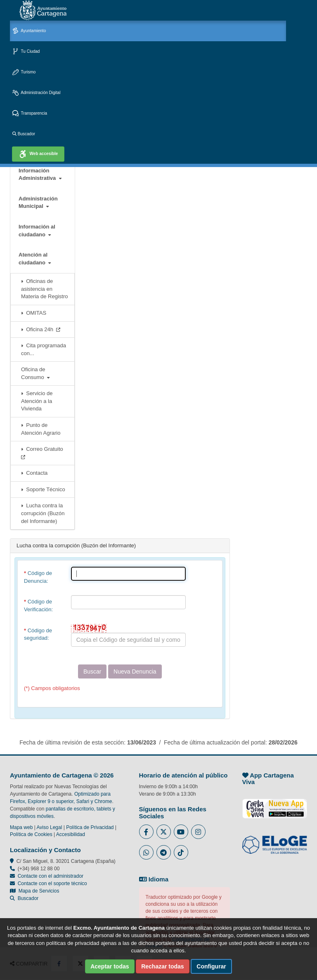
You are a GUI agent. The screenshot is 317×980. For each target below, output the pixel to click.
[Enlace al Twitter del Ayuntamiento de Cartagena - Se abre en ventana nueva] (164, 832)
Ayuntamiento (29, 31)
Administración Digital (36, 93)
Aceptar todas (110, 966)
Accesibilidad (71, 834)
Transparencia (30, 114)
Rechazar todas (162, 966)
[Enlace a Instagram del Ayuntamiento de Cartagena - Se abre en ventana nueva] (198, 832)
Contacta (34, 473)
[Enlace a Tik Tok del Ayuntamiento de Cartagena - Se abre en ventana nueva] (181, 852)
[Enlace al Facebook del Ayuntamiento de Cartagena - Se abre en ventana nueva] (146, 832)
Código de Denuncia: (38, 577)
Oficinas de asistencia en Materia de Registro (44, 289)
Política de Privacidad (90, 827)
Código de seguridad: (38, 634)
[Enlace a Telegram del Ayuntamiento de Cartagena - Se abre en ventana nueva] (164, 852)
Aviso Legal (50, 827)
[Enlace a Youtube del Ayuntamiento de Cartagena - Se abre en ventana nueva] (181, 832)
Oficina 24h (41, 329)
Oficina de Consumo (35, 373)
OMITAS (34, 313)
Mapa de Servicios (34, 891)
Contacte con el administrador (51, 876)
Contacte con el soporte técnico (52, 883)
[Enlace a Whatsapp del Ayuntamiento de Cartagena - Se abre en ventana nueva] (146, 852)
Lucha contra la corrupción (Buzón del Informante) (43, 513)
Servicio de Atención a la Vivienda (37, 401)
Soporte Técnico (43, 489)
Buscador (24, 134)
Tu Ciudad (26, 52)
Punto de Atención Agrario (41, 429)
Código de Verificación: (38, 605)
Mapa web (21, 827)
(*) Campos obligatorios (52, 688)
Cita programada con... (44, 349)
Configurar (211, 966)
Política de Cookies (31, 834)
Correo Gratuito (44, 452)
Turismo (24, 72)
